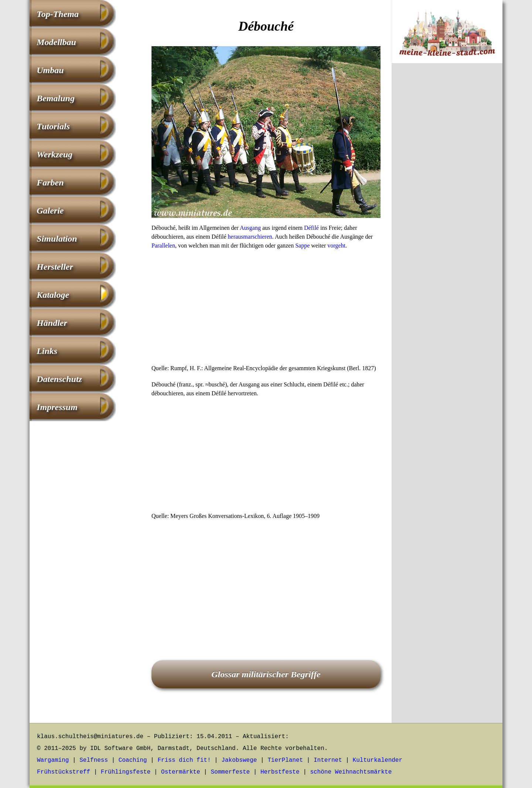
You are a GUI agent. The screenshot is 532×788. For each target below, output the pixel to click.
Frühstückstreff (64, 772)
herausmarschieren (250, 237)
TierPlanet (285, 760)
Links (47, 351)
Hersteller (55, 267)
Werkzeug (54, 154)
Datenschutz (59, 379)
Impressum (57, 407)
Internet (328, 760)
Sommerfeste (231, 772)
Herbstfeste (280, 772)
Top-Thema (58, 14)
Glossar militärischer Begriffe (266, 674)
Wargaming (53, 760)
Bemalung (56, 98)
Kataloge (53, 295)
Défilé (311, 228)
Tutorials (53, 126)
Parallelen (163, 245)
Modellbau (56, 42)
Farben (50, 182)
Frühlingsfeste (126, 772)
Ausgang (250, 228)
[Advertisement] (266, 309)
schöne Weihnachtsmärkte (351, 772)
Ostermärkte (181, 772)
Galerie (50, 211)
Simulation (57, 239)
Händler (52, 323)
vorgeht (336, 245)
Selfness (94, 760)
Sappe (302, 245)
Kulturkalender (378, 760)
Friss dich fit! (184, 760)
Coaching (133, 760)
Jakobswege (239, 760)
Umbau (50, 70)
